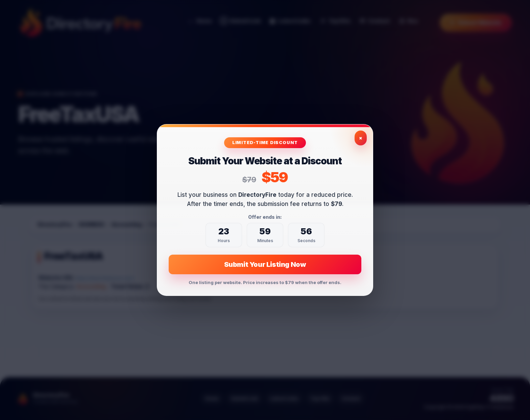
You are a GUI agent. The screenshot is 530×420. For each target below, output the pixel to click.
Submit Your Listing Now (265, 264)
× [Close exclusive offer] (361, 138)
